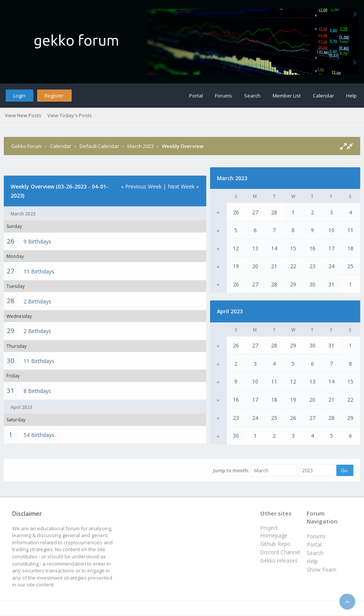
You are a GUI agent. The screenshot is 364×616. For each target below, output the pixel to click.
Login (19, 96)
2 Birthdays (37, 301)
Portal (196, 96)
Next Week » (183, 186)
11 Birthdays (39, 271)
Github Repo (275, 544)
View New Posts (23, 115)
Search (252, 96)
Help (351, 96)
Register (54, 96)
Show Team (322, 570)
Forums (224, 96)
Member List (287, 96)
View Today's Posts (70, 115)
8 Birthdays (37, 391)
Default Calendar (99, 146)
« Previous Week (141, 186)
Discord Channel (280, 552)
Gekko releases (279, 560)
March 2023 (140, 146)
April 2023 (230, 311)
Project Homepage (274, 532)
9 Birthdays (37, 241)
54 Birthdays (39, 435)
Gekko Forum (26, 146)
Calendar (323, 96)
